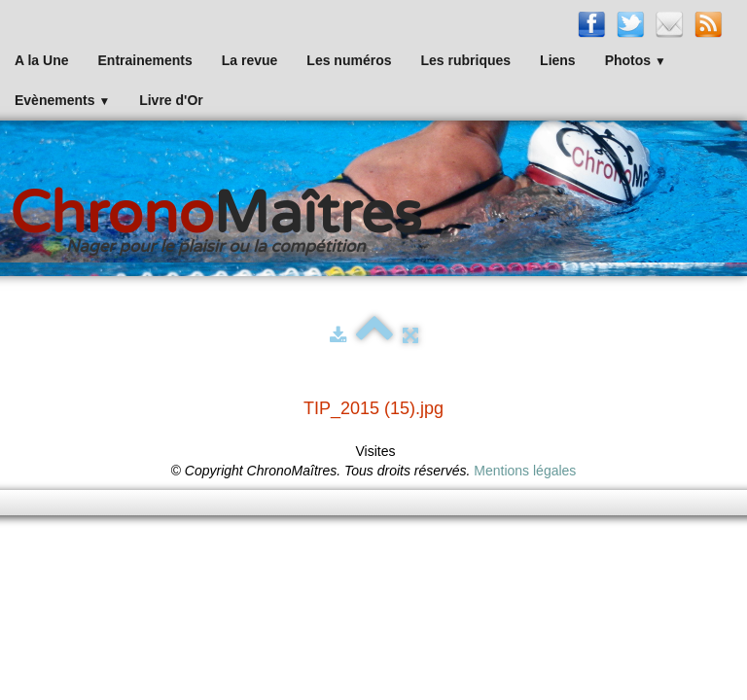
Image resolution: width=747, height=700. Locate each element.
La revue (250, 60)
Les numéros (349, 60)
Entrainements (145, 60)
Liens (558, 60)
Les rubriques (465, 60)
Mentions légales (525, 471)
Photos (636, 60)
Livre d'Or (171, 100)
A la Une (42, 60)
